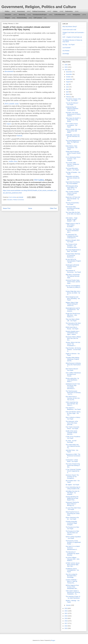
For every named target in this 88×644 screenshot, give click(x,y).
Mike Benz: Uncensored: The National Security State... (73, 276)
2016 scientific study (12, 104)
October (68, 77)
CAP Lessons (38, 18)
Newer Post (7, 208)
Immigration (76, 15)
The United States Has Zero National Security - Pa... (73, 446)
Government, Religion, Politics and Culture (39, 7)
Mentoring (22, 15)
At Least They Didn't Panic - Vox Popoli (73, 509)
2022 (66, 611)
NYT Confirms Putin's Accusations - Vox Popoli (72, 125)
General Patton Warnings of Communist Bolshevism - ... (73, 255)
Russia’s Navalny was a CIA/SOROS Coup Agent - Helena (73, 333)
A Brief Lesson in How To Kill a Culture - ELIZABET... (73, 225)
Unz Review (66, 51)
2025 (66, 67)
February (69, 97)
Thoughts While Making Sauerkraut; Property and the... (72, 359)
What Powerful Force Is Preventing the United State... (73, 513)
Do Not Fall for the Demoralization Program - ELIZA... (73, 261)
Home (30, 208)
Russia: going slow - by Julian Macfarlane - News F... (72, 380)
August (68, 82)
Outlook (19, 136)
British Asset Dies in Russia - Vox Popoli (72, 328)
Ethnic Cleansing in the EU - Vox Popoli (72, 518)
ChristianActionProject (40, 15)
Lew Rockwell (66, 48)
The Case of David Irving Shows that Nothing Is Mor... (73, 465)
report (9, 124)
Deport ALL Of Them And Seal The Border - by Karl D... (73, 199)
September (69, 79)
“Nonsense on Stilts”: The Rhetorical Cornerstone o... (73, 456)
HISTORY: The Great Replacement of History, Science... (73, 114)
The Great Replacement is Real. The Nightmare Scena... (73, 142)
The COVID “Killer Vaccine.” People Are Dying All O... (72, 164)
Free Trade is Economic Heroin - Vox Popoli (73, 428)
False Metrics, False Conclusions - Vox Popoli (72, 148)
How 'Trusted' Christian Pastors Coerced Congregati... (72, 193)
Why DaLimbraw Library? (70, 27)
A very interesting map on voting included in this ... (73, 488)
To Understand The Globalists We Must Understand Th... (72, 236)
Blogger (53, 640)
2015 (66, 628)
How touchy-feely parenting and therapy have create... (73, 208)
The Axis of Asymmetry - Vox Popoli (73, 204)
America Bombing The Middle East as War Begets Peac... (72, 498)
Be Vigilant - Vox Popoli (72, 485)
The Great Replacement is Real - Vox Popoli (73, 251)
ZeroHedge (66, 54)
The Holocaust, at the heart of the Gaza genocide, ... (72, 423)
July (67, 84)
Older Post (53, 208)
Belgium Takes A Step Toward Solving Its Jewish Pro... (72, 304)
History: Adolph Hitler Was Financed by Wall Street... (73, 131)
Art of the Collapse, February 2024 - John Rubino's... (73, 559)
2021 (66, 613)
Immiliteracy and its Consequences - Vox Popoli (72, 570)
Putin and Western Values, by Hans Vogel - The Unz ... (73, 413)
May (67, 89)
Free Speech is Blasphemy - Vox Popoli (73, 409)
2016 (66, 626)
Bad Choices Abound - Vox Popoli (72, 370)
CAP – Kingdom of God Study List (72, 37)
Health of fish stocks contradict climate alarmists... (71, 433)
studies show (13, 161)
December (69, 72)
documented (9, 71)
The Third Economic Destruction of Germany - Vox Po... (73, 393)
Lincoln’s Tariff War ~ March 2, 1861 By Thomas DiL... (72, 581)
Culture (55, 11)
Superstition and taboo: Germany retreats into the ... (73, 178)
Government (21, 11)
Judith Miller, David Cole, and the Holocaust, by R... (73, 136)
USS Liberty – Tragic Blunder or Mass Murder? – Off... (72, 219)
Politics (7, 11)
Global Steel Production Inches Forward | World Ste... (73, 153)
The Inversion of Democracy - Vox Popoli (73, 271)
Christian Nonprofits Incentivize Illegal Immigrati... (71, 523)
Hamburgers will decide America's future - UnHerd (72, 267)
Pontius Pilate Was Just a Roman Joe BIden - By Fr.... (73, 293)
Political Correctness (39, 11)
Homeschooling (22, 18)
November (69, 74)
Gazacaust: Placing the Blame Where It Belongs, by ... (72, 504)
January (68, 605)
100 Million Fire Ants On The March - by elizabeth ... (73, 493)
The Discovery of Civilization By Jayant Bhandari (72, 553)
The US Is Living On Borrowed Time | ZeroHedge (71, 576)
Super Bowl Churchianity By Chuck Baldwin (73, 183)
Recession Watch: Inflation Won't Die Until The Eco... (73, 338)
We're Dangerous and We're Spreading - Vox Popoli (73, 298)
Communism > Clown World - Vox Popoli (72, 461)
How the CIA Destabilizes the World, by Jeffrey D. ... (73, 287)
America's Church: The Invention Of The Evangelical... (72, 477)
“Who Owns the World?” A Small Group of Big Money (73, 120)
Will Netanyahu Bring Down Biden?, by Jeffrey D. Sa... (72, 188)
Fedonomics (69, 11)
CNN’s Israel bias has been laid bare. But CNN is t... (72, 404)
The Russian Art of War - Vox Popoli (73, 528)
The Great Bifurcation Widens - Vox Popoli (72, 169)
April (67, 92)
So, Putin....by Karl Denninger (71, 441)
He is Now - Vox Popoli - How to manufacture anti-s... (73, 231)
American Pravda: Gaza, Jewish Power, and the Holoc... (73, 282)
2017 (66, 623)
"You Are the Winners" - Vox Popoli (72, 104)
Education (8, 15)
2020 (66, 616)
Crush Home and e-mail (69, 30)
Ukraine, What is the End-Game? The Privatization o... (73, 344)
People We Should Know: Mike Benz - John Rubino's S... (73, 315)
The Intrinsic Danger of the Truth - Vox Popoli (73, 100)
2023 (66, 608)
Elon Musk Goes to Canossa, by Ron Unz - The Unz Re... (73, 398)
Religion (7, 18)
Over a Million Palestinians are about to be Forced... (73, 374)
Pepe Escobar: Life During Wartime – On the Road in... (73, 350)
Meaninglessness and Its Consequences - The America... (73, 310)
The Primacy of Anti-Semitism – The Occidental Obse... (72, 246)
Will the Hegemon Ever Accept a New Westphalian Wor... (72, 587)
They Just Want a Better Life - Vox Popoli (73, 320)
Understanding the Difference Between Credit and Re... (72, 109)
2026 (66, 65)
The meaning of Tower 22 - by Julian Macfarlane (73, 597)
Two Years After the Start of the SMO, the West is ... (73, 214)
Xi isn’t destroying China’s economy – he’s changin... (73, 159)
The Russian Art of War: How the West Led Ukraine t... (73, 533)
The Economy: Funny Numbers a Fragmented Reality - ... (73, 542)
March (68, 94)
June (68, 87)
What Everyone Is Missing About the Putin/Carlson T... (73, 365)
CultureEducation (60, 15)
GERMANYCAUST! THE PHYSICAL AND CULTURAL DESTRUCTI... (73, 386)
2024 (66, 70)
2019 (66, 618)
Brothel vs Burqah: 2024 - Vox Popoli (73, 241)
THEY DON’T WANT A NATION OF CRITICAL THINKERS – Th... (73, 592)
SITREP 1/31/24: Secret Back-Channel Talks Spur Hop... (73, 565)
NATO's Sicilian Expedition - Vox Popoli (73, 538)
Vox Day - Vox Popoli (69, 45)
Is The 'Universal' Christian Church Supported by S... (73, 471)
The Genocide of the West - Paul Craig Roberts (73, 324)
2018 (66, 621)
